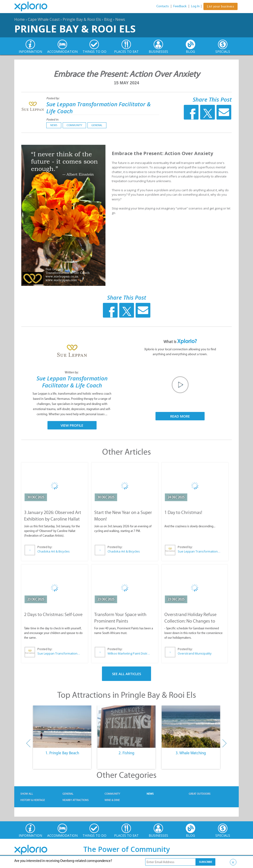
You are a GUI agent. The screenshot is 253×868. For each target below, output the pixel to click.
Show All (27, 794)
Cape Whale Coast (44, 19)
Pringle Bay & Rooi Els (82, 19)
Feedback (180, 6)
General (97, 125)
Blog (108, 19)
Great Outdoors (200, 794)
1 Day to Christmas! (183, 512)
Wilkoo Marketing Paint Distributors (129, 653)
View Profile (72, 425)
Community (74, 125)
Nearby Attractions (76, 800)
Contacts (163, 6)
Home (20, 19)
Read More (180, 416)
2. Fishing (126, 753)
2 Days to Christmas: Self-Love (53, 614)
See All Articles (126, 674)
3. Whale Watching (191, 753)
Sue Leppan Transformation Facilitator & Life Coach (99, 108)
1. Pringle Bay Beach (62, 753)
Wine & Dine (112, 800)
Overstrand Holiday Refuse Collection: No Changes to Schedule (190, 621)
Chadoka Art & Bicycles (54, 551)
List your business (220, 6)
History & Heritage (33, 800)
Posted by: (53, 98)
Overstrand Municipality (195, 653)
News (120, 19)
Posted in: (52, 119)
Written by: (72, 372)
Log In (195, 6)
